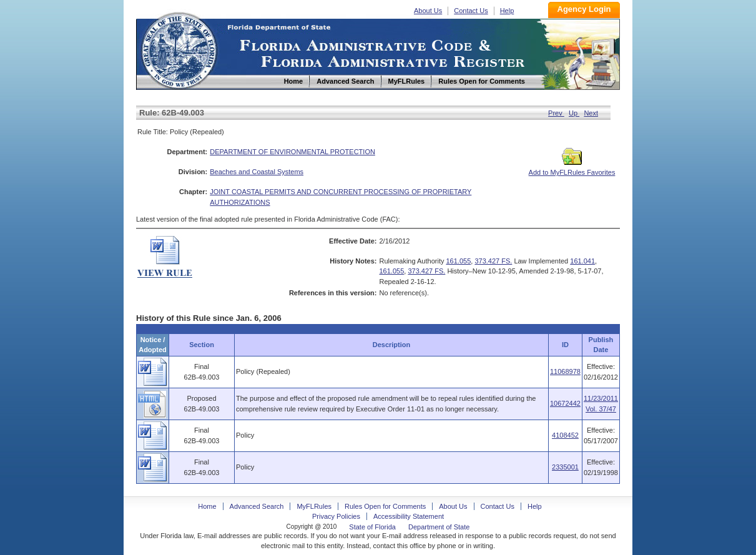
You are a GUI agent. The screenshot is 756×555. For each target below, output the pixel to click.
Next (591, 113)
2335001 (565, 467)
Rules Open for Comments (385, 506)
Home (179, 49)
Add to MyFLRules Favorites (572, 169)
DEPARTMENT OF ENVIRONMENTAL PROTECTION (292, 152)
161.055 (459, 261)
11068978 (565, 371)
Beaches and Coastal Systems (257, 172)
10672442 (565, 403)
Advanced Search (257, 506)
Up (574, 113)
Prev (556, 113)
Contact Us (471, 11)
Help (507, 11)
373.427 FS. (493, 261)
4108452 (565, 435)
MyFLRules (314, 506)
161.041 (582, 261)
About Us (428, 11)
